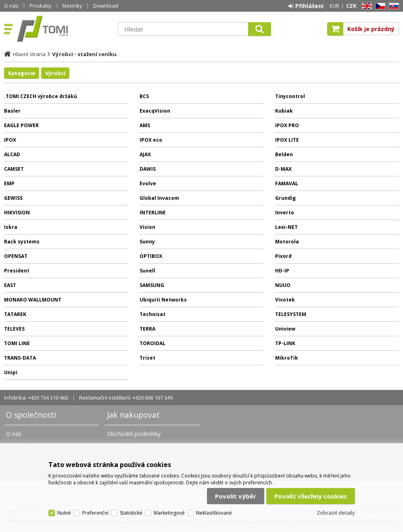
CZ (379, 6)
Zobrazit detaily (336, 513)
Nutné (64, 513)
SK (393, 6)
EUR (334, 6)
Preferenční (95, 513)
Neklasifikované (214, 513)
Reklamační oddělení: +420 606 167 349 (126, 398)
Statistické (131, 513)
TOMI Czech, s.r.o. (63, 29)
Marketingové (169, 513)
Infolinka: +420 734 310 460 (36, 398)
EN (365, 6)
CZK (351, 6)
